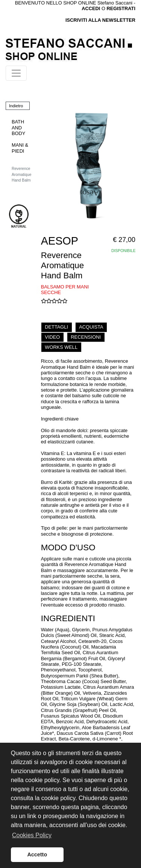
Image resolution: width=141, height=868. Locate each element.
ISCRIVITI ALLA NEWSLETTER (100, 20)
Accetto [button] (37, 854)
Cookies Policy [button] (32, 835)
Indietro (16, 106)
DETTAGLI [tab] (56, 327)
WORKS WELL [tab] (61, 347)
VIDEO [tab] (52, 337)
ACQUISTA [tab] (91, 327)
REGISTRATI (121, 8)
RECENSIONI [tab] (86, 337)
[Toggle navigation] (16, 73)
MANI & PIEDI (20, 148)
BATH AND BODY (18, 128)
